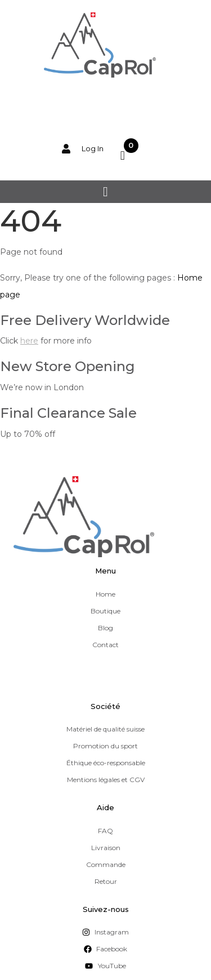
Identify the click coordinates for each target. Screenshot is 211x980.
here (29, 341)
